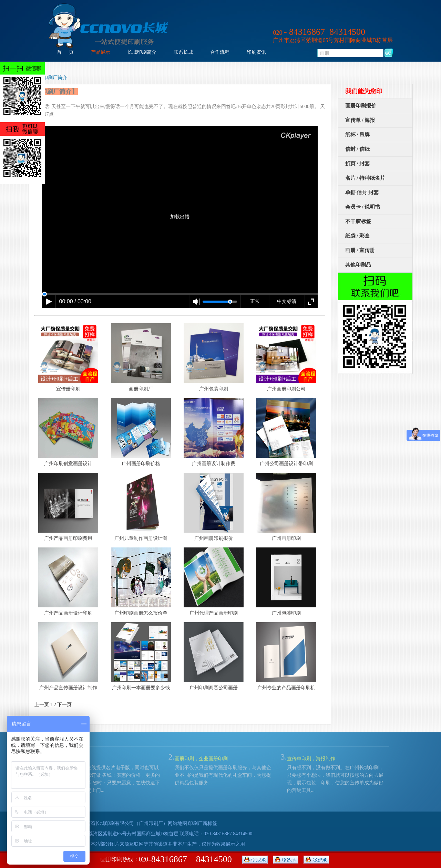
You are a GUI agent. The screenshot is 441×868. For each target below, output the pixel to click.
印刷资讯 (256, 52)
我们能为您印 (364, 91)
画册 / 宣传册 (360, 250)
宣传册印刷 (68, 389)
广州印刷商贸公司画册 (214, 688)
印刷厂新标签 (203, 823)
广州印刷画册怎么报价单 (141, 613)
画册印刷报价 (361, 106)
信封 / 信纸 (358, 149)
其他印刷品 (358, 265)
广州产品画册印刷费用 (68, 538)
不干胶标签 (358, 221)
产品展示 (101, 52)
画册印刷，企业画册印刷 (201, 759)
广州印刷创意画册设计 (68, 464)
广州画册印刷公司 (286, 389)
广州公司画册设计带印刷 (286, 464)
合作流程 (220, 52)
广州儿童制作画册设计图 (141, 538)
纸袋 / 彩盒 (358, 236)
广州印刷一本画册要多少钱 (141, 688)
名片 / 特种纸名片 (365, 178)
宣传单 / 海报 (360, 120)
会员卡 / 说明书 (363, 207)
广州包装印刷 (214, 389)
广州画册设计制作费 (214, 464)
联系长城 (183, 52)
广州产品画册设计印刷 (68, 613)
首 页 (65, 52)
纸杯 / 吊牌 (358, 135)
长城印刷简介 (142, 52)
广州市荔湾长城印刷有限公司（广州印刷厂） (120, 823)
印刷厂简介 (55, 78)
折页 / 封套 (358, 164)
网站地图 (177, 823)
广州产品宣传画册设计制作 (68, 688)
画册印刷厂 (141, 389)
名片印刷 (72, 759)
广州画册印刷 (286, 538)
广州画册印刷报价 (214, 538)
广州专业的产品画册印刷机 (286, 688)
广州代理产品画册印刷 (214, 613)
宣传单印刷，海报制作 (311, 759)
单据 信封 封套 (362, 192)
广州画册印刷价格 (141, 464)
